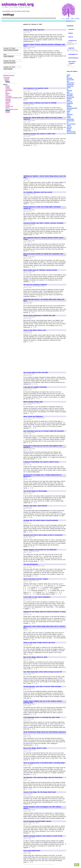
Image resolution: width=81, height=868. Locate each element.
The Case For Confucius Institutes (35, 285)
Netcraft (68, 100)
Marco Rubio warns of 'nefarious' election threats (40, 270)
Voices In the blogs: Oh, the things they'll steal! (40, 792)
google (68, 18)
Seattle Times (70, 115)
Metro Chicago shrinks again (33, 402)
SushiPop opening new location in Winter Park (39, 134)
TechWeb (69, 118)
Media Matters (70, 94)
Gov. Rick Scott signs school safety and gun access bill (43, 672)
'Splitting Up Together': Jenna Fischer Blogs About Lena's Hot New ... (45, 177)
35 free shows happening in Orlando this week (39, 316)
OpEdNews (69, 107)
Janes (68, 92)
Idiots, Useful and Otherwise (33, 416)
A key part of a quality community (35, 387)
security (8, 105)
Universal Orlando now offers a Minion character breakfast (43, 223)
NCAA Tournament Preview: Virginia (36, 579)
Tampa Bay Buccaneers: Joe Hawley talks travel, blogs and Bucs (44, 300)
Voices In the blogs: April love (34, 30)
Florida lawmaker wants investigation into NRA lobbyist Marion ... (42, 808)
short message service (12, 109)
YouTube (77, 18)
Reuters (68, 111)
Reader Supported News (72, 108)
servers (8, 108)
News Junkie (69, 102)
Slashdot (69, 116)
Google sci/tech (70, 86)
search (7, 103)
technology (7, 78)
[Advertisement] (39, 72)
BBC (68, 77)
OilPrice (68, 105)
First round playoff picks (32, 851)
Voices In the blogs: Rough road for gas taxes (39, 643)
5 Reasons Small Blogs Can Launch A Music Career (41, 462)
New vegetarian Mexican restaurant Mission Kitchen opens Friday (43, 238)
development (9, 90)
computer (7, 79)
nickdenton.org (72, 41)
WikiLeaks (69, 129)
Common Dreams (70, 83)
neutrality (8, 101)
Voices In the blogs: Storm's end (35, 330)
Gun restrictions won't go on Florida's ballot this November (44, 431)
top (76, 865)
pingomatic (71, 48)
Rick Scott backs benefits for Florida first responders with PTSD (43, 255)
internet (7, 80)
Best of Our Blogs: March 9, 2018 (35, 748)
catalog (7, 88)
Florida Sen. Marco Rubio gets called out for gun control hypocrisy (43, 118)
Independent (69, 91)
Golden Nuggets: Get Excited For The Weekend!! (40, 550)
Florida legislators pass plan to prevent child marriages (42, 687)
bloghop (71, 33)
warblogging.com (73, 54)
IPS (67, 89)
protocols (8, 102)
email (7, 95)
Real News (69, 110)
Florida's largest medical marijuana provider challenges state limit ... (44, 45)
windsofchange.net (73, 58)
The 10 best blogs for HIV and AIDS (36, 372)
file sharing (9, 96)
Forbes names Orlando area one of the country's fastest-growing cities (43, 702)
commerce (8, 89)
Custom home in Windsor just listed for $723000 (40, 103)
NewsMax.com (70, 103)
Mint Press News (70, 97)
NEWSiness (69, 99)
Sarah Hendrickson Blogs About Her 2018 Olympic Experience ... (45, 733)
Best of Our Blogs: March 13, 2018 (35, 657)
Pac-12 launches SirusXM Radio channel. (37, 821)
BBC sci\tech (69, 78)
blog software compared (72, 62)
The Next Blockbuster (31, 564)
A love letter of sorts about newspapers (37, 597)
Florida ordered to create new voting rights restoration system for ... (42, 208)
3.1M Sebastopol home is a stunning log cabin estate (42, 717)
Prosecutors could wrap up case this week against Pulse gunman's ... (43, 446)
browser (8, 86)
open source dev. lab (71, 133)
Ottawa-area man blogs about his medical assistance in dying (44, 612)
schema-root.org (9, 75)
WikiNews (69, 130)
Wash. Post (69, 127)
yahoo (73, 18)
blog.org (71, 37)
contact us (69, 21)
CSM (68, 81)
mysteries (8, 99)
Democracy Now (70, 85)
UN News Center (70, 121)
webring (8, 112)
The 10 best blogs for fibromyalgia (35, 491)
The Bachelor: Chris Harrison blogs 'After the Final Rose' (43, 777)
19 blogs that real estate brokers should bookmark (41, 520)
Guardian (69, 88)
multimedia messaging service (14, 98)
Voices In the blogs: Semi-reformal (35, 506)
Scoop (68, 113)
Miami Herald (70, 96)
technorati (71, 29)
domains (8, 93)
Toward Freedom (70, 119)
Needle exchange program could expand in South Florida (43, 836)
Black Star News (70, 80)
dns (6, 92)
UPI (68, 122)
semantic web (9, 106)
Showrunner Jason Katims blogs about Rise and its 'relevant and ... (44, 627)
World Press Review (71, 132)
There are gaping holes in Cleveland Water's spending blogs (44, 763)
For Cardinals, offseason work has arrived (38, 192)
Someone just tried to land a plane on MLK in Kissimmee (43, 535)
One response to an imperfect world (36, 88)
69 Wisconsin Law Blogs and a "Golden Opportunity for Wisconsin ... (42, 476)
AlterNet (68, 75)
